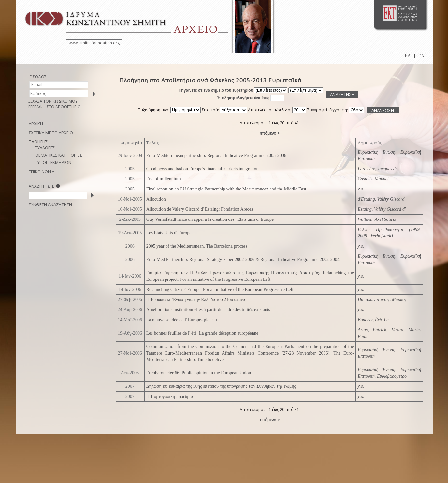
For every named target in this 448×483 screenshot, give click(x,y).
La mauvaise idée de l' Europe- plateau (182, 320)
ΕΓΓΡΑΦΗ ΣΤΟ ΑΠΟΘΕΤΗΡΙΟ (55, 107)
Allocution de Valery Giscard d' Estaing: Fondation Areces (200, 209)
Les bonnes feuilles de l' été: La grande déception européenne (202, 333)
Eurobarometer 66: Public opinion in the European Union (199, 373)
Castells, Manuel (373, 179)
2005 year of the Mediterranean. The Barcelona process (197, 246)
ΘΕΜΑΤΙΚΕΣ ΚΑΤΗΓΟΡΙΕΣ (59, 155)
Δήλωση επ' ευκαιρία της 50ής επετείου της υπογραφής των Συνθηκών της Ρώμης (221, 386)
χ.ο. (361, 189)
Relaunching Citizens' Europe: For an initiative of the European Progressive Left (220, 289)
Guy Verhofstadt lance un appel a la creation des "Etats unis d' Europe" (211, 219)
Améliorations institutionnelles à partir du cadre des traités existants (208, 310)
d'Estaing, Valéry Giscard (381, 199)
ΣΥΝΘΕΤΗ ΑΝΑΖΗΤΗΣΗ (50, 204)
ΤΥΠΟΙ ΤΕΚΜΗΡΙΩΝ (53, 162)
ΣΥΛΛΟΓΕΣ (45, 148)
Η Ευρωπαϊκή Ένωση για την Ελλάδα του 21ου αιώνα (196, 300)
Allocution (156, 199)
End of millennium (164, 179)
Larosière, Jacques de (378, 169)
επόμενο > (270, 133)
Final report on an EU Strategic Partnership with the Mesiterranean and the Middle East (226, 189)
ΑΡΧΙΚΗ (36, 124)
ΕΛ (408, 56)
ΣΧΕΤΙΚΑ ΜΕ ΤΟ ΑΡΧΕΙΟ (51, 133)
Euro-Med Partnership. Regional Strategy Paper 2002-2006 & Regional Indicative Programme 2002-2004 (243, 259)
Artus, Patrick (372, 330)
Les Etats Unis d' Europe (169, 233)
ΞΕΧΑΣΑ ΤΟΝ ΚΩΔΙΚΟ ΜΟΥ (53, 101)
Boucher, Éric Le (373, 320)
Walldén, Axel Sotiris (377, 219)
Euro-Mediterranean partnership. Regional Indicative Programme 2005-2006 (216, 155)
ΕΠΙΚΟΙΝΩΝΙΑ (42, 172)
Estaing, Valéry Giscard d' (382, 209)
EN (421, 56)
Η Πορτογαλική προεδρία (170, 396)
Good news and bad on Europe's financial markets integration (202, 169)
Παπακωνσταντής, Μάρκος (382, 300)
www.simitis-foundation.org (94, 43)
